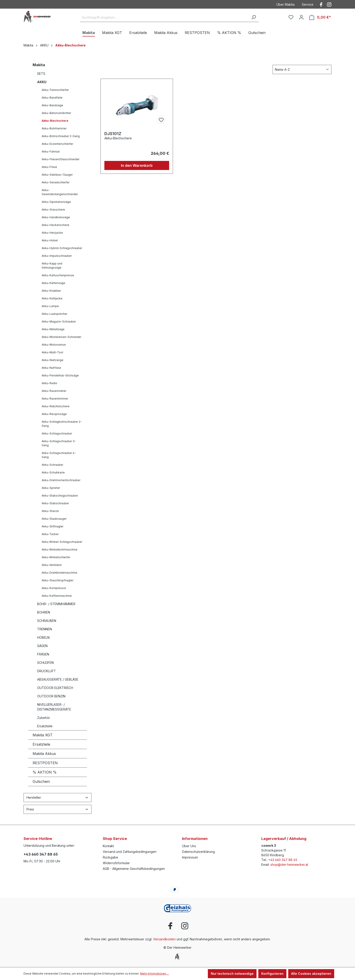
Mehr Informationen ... (155, 974)
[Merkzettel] (291, 17)
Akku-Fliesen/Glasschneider (61, 159)
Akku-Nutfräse (51, 368)
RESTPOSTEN (45, 763)
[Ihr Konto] (301, 17)
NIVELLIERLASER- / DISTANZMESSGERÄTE (54, 707)
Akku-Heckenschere (55, 225)
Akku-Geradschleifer (56, 182)
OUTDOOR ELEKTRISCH (55, 688)
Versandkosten (164, 939)
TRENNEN (44, 629)
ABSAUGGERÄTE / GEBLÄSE (58, 679)
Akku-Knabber (51, 291)
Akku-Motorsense (54, 345)
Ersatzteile (45, 726)
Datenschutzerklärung (198, 852)
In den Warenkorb (137, 165)
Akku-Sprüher (51, 488)
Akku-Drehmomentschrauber (61, 480)
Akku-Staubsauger (54, 519)
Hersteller (58, 797)
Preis (58, 809)
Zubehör (44, 718)
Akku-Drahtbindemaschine (59, 573)
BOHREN (44, 612)
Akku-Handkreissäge (56, 217)
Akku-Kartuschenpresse (58, 275)
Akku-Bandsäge (52, 105)
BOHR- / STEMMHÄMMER (56, 604)
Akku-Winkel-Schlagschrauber (62, 542)
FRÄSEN (43, 654)
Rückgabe (110, 857)
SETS (41, 74)
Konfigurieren (272, 974)
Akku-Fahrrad (51, 152)
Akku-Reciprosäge (54, 414)
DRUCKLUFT (47, 671)
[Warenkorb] (320, 17)
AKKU (42, 82)
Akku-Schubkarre (53, 472)
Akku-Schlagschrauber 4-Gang (59, 455)
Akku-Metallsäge (53, 329)
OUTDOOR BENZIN (51, 696)
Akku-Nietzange (53, 360)
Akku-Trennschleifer (55, 90)
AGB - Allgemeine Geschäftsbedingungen (134, 869)
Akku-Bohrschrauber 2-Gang (61, 136)
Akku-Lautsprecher (54, 314)
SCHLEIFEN (45, 663)
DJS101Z (113, 134)
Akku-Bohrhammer (54, 128)
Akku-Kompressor (54, 588)
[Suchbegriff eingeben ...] (164, 17)
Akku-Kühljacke (52, 298)
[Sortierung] (302, 69)
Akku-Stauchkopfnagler (58, 580)
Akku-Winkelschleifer (56, 557)
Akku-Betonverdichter (56, 113)
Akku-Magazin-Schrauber (59, 321)
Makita (39, 65)
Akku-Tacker (50, 534)
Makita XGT (43, 735)
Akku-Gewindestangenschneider (60, 192)
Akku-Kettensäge (53, 283)
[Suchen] (254, 17)
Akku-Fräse (49, 167)
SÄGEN (42, 646)
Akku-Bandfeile (52, 98)
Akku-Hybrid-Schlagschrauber (62, 248)
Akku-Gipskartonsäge (56, 202)
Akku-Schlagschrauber (57, 433)
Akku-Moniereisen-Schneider (61, 337)
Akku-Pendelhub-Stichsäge (60, 375)
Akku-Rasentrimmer (55, 399)
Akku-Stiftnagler (53, 526)
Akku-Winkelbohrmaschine (60, 549)
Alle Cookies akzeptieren (311, 974)
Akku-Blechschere (55, 121)
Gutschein (41, 781)
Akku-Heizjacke (52, 233)
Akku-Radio (49, 383)
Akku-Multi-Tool (52, 352)
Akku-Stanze (50, 511)
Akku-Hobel (50, 240)
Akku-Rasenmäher (54, 391)
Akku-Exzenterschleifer (57, 144)
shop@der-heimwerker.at (289, 865)
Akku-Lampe (50, 306)
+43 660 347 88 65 (41, 854)
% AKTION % (45, 772)
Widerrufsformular (116, 863)
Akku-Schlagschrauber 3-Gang (59, 443)
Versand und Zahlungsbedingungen (130, 852)
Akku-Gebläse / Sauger (57, 175)
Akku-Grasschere (53, 210)
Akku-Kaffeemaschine (57, 596)
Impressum (190, 857)
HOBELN (43, 637)
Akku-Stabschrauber (55, 503)
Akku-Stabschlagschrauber (60, 496)
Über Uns (189, 846)
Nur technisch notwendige (232, 974)
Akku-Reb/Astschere (56, 406)
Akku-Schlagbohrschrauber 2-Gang (62, 424)
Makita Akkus (44, 754)
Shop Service (115, 839)
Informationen (195, 839)
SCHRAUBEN (47, 621)
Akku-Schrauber (52, 465)
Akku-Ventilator (52, 565)
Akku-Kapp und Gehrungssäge (52, 266)
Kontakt (108, 846)
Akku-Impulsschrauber (57, 256)
